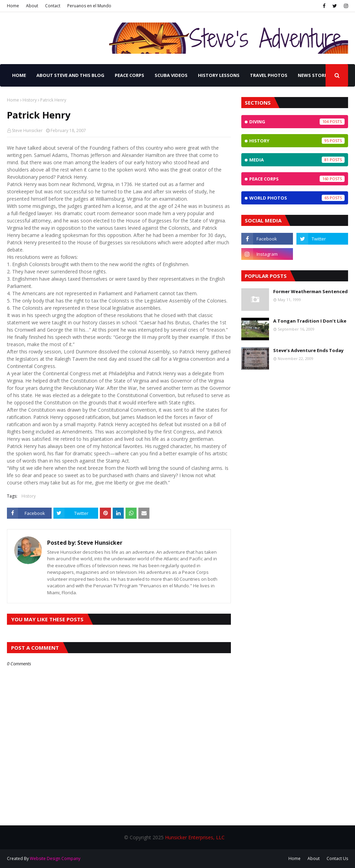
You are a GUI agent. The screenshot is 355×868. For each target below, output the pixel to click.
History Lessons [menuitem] (219, 75)
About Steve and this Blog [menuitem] (70, 75)
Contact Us (337, 858)
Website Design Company (55, 858)
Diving (297, 122)
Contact (53, 6)
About (32, 6)
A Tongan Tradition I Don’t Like (310, 321)
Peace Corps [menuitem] (129, 75)
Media (297, 160)
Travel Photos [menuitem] (269, 75)
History (30, 100)
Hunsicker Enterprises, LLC (195, 837)
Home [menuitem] (19, 75)
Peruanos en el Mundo (89, 6)
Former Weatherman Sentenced (310, 291)
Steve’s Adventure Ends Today (308, 350)
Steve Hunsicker (27, 130)
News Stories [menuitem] (314, 75)
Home (13, 6)
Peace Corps (297, 179)
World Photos (297, 198)
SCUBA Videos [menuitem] (171, 75)
